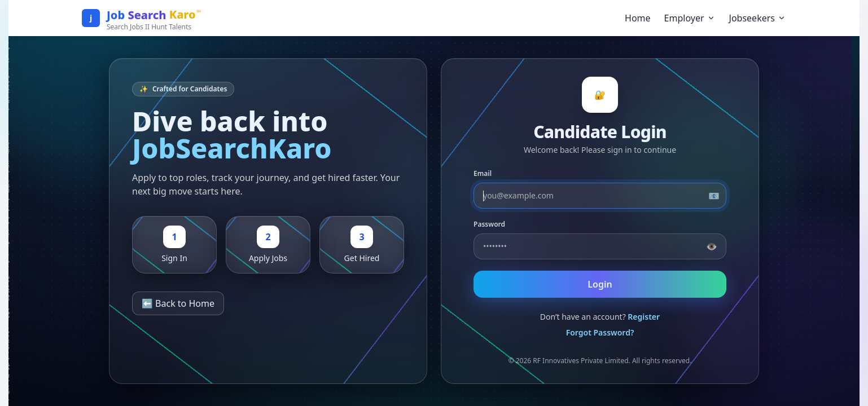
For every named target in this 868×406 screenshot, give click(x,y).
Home (638, 18)
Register (644, 317)
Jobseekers (758, 18)
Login (600, 284)
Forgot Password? (600, 332)
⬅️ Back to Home (178, 303)
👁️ (712, 246)
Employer (690, 18)
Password (489, 224)
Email (483, 174)
